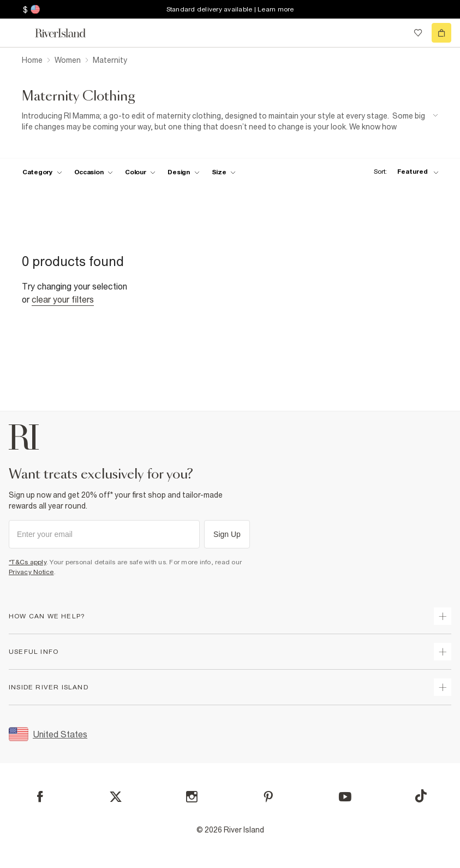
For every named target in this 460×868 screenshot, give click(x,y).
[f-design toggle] (183, 172)
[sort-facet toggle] (403, 172)
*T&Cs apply (28, 562)
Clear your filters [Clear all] (63, 299)
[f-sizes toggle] (224, 172)
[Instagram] (192, 797)
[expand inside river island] (443, 687)
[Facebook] (40, 797)
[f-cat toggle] (42, 172)
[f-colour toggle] (140, 172)
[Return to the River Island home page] (68, 33)
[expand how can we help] (443, 616)
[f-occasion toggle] (94, 172)
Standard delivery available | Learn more (230, 9)
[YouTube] (345, 797)
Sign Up (227, 534)
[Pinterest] (268, 797)
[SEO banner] (230, 122)
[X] (116, 797)
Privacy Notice (31, 572)
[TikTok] (421, 796)
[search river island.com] (396, 33)
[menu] (19, 33)
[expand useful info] (443, 652)
